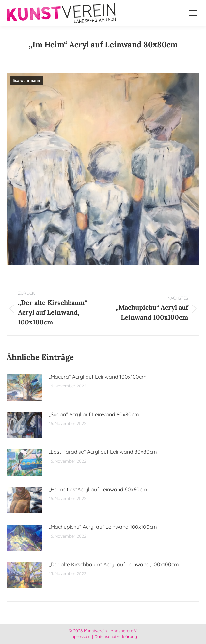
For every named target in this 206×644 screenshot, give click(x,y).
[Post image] (24, 387)
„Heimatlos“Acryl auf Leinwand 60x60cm (98, 489)
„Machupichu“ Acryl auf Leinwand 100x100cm (103, 527)
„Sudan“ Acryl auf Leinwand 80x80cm (94, 414)
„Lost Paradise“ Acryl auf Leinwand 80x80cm (103, 452)
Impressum (80, 636)
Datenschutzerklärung (116, 636)
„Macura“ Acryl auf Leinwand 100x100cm (98, 377)
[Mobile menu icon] (193, 13)
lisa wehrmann (26, 81)
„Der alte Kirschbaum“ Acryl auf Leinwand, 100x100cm (114, 564)
